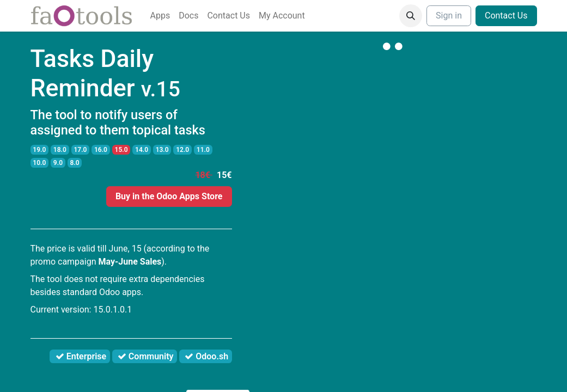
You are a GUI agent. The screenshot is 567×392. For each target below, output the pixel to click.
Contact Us (506, 16)
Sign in (449, 16)
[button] (411, 16)
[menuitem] (160, 16)
